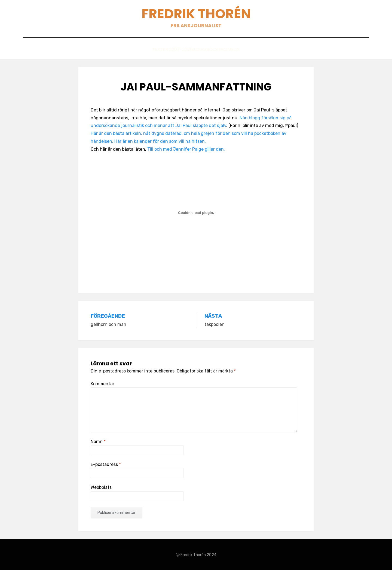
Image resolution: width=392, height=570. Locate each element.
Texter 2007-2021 (153, 49)
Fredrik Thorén (196, 14)
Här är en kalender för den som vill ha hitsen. (160, 141)
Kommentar (102, 383)
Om (236, 49)
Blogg (189, 49)
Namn (98, 441)
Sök (254, 49)
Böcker (215, 49)
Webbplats (101, 487)
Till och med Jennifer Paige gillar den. (186, 149)
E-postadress (106, 464)
